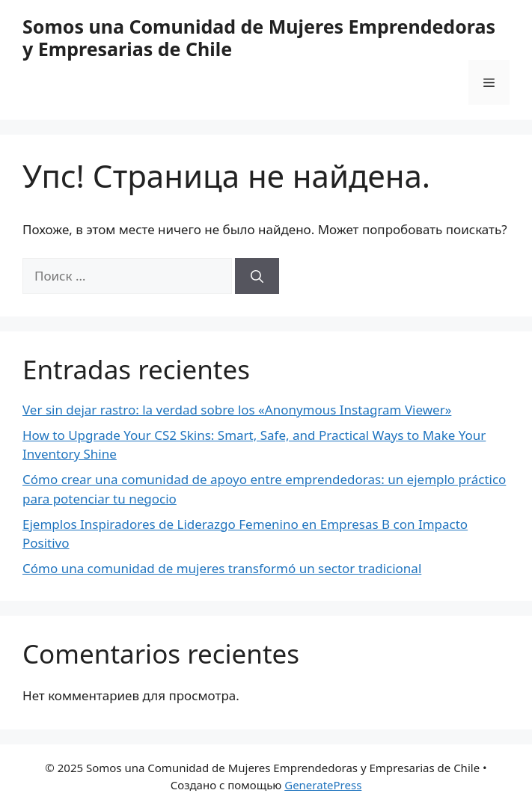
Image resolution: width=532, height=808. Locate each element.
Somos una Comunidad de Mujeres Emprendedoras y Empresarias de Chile (259, 37)
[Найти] (257, 276)
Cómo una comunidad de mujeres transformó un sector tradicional (222, 568)
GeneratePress (323, 785)
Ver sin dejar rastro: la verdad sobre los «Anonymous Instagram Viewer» (237, 410)
